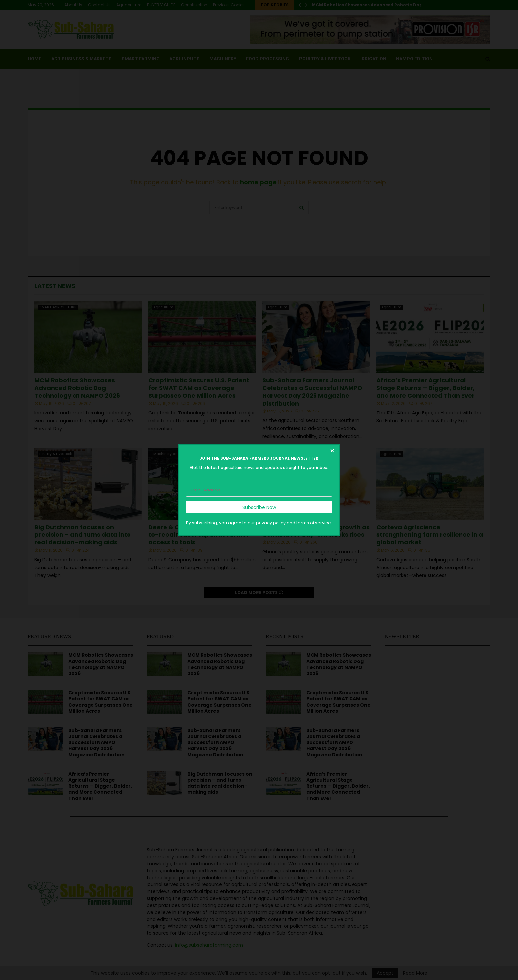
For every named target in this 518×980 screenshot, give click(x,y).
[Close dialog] (332, 452)
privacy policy (271, 522)
